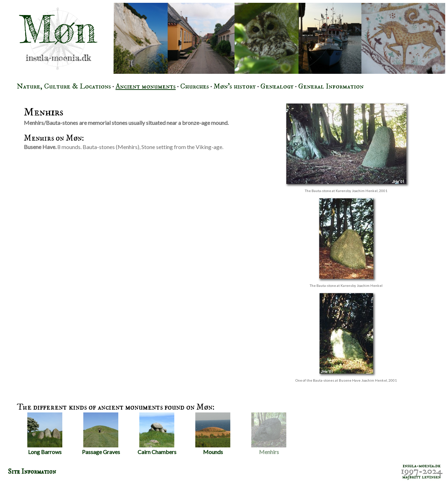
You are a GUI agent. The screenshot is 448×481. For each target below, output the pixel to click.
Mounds (213, 434)
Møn (58, 29)
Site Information (32, 472)
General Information (331, 86)
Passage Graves (101, 434)
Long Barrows (45, 434)
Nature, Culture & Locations (64, 86)
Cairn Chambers (157, 434)
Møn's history (235, 86)
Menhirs (269, 434)
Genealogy (277, 86)
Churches (195, 86)
